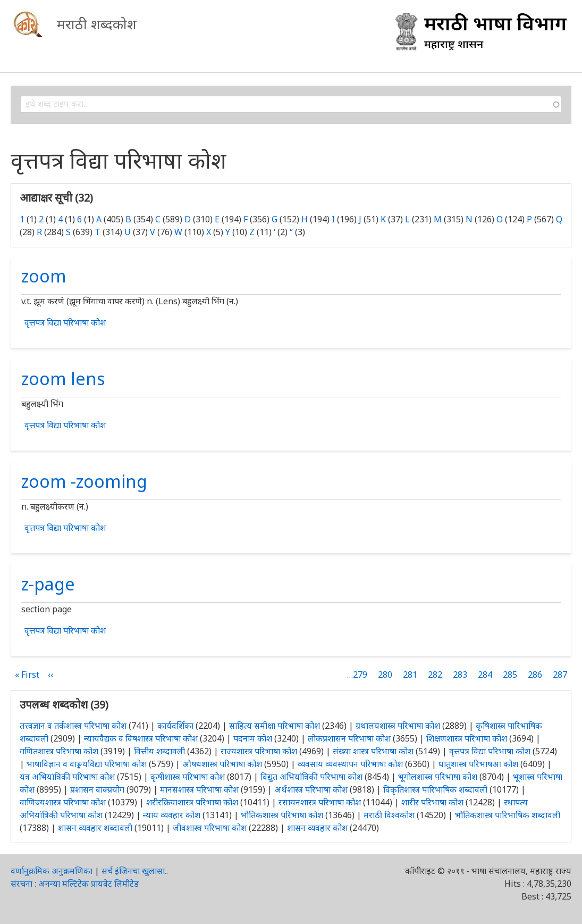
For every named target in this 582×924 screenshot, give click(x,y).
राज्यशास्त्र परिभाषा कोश (259, 751)
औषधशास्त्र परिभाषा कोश (222, 764)
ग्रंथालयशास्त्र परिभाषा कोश (398, 726)
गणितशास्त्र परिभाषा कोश (59, 751)
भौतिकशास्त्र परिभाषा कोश (282, 815)
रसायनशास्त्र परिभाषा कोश (320, 802)
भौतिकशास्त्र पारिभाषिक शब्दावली (508, 815)
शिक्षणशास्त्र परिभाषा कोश (467, 738)
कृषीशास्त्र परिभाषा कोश (188, 777)
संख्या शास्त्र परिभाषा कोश (373, 751)
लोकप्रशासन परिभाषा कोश (349, 738)
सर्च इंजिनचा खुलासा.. (135, 871)
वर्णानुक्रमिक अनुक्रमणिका (52, 871)
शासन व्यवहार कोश (317, 828)
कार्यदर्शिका (175, 726)
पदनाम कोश (253, 738)
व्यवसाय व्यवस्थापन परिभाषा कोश (350, 764)
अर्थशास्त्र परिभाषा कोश (311, 789)
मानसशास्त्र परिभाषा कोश (199, 789)
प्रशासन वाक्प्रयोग (97, 789)
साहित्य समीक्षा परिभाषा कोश (275, 726)
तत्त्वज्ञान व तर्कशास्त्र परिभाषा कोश (73, 726)
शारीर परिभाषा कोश (432, 802)
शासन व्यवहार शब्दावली (95, 828)
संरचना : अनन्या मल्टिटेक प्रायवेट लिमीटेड (75, 884)
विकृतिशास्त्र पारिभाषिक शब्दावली (436, 789)
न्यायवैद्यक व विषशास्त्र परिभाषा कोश (141, 738)
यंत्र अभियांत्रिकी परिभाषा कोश (67, 777)
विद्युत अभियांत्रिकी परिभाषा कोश (311, 777)
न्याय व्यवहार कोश (172, 815)
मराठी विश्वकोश (389, 815)
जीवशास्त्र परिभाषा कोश (210, 828)
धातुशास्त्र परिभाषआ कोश (478, 764)
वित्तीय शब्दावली (159, 751)
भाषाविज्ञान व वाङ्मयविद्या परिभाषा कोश (87, 764)
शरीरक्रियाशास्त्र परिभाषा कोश (192, 802)
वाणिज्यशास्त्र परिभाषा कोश (63, 802)
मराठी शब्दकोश (97, 24)
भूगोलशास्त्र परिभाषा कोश (438, 777)
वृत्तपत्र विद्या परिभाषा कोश (65, 322)
